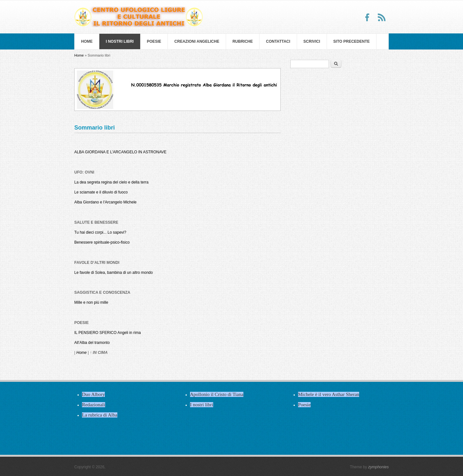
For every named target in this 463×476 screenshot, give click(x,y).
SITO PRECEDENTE (352, 41)
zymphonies (378, 467)
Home (87, 41)
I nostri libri (120, 41)
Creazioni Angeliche (197, 41)
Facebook (368, 17)
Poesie (154, 41)
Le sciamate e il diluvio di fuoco (101, 192)
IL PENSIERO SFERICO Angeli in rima (108, 333)
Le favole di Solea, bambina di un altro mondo (113, 273)
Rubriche (243, 41)
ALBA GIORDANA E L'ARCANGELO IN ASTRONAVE (120, 152)
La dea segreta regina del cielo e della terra (111, 182)
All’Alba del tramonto (92, 343)
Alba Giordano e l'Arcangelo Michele (105, 202)
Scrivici (312, 41)
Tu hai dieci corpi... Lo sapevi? (100, 232)
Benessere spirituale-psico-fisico (102, 242)
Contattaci (278, 41)
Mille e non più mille (91, 302)
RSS (382, 17)
